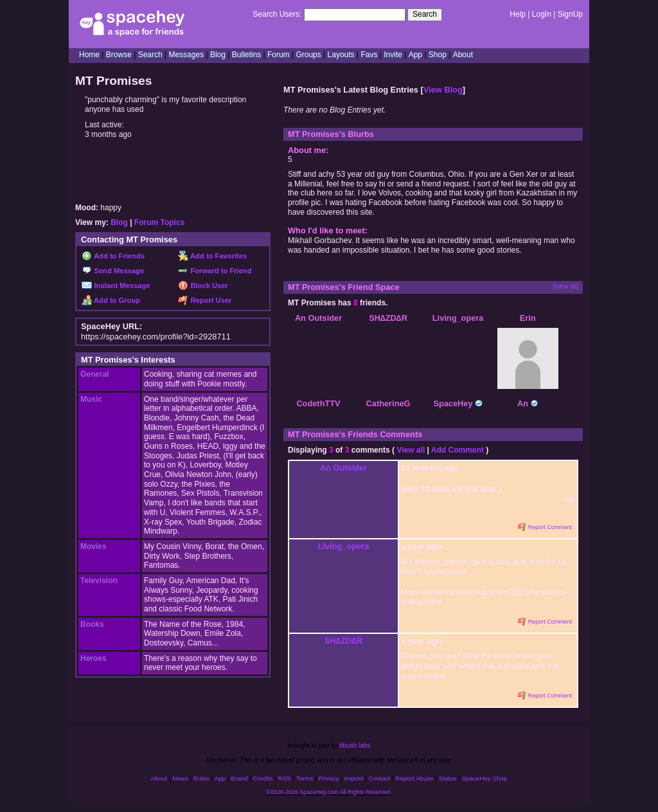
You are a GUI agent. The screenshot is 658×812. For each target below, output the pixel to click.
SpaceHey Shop (485, 778)
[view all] (566, 286)
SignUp (570, 14)
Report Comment (545, 527)
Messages (186, 55)
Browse (119, 55)
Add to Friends (113, 256)
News (180, 778)
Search (425, 14)
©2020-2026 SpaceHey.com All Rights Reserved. (329, 792)
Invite (393, 55)
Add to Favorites (212, 256)
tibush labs (355, 745)
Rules (201, 778)
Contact (380, 778)
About (463, 55)
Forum (279, 55)
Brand (239, 778)
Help (518, 14)
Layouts (341, 55)
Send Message (113, 271)
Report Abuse (414, 778)
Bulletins (246, 55)
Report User (205, 300)
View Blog (443, 90)
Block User (203, 285)
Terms (305, 778)
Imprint (354, 778)
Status (448, 778)
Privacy (328, 778)
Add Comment (458, 450)
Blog (218, 55)
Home (89, 55)
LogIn (542, 14)
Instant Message (116, 285)
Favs (369, 55)
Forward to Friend (215, 271)
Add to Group (111, 300)
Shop (438, 55)
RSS (285, 778)
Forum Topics (159, 222)
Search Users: (277, 14)
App (415, 55)
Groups (308, 55)
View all (411, 450)
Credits (263, 778)
